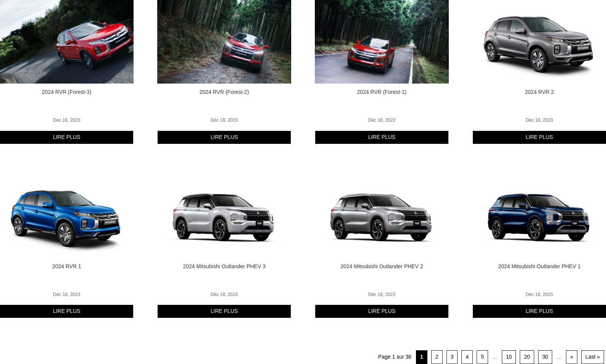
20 (527, 357)
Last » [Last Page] (593, 357)
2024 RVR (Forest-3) (67, 92)
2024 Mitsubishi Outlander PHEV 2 (382, 266)
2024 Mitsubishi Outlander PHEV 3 (224, 266)
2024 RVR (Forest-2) (224, 92)
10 (509, 357)
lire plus (67, 137)
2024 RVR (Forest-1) (382, 92)
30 (545, 357)
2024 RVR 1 (67, 266)
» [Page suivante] (572, 357)
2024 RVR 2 (539, 92)
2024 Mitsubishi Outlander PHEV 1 (539, 266)
